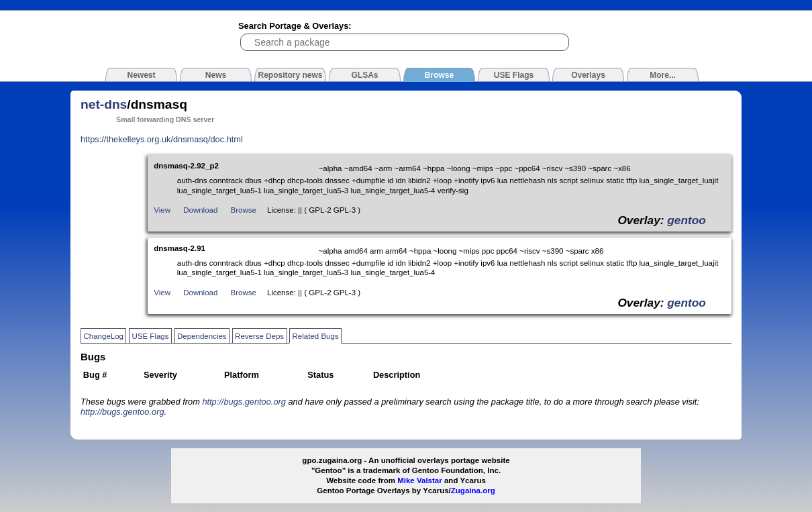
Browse (244, 210)
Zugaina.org (473, 491)
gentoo (687, 220)
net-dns (104, 104)
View (162, 210)
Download (200, 210)
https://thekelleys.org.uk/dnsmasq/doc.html (162, 139)
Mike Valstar (420, 480)
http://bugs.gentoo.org (244, 402)
